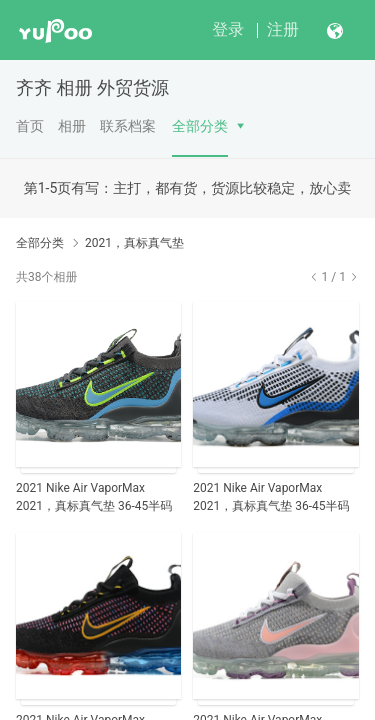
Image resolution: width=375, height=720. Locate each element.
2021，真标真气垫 (134, 243)
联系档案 (128, 126)
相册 (72, 126)
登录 (228, 29)
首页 (30, 126)
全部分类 (200, 126)
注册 (283, 29)
